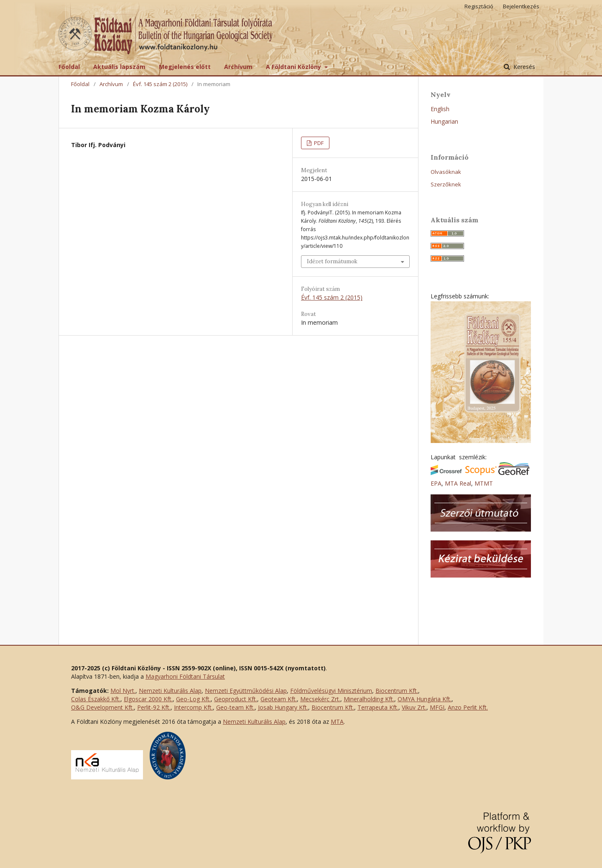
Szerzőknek (446, 184)
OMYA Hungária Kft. (425, 699)
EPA (436, 483)
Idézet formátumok (332, 261)
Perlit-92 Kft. (154, 707)
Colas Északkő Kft (95, 699)
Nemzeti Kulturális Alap (170, 691)
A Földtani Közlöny (294, 67)
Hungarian (444, 121)
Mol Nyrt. (123, 691)
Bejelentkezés (521, 6)
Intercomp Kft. (193, 707)
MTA (337, 722)
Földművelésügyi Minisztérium (331, 691)
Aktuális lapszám (119, 67)
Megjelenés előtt (185, 67)
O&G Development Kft (102, 707)
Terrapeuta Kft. (378, 707)
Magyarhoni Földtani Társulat (185, 676)
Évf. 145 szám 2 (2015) (160, 84)
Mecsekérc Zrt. (320, 699)
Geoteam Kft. (279, 699)
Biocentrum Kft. (397, 691)
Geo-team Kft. (235, 707)
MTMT (484, 483)
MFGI (437, 707)
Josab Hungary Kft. (283, 707)
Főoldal (69, 67)
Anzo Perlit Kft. (468, 707)
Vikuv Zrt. (414, 707)
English (440, 109)
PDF (318, 143)
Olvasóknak (446, 172)
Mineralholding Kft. (369, 699)
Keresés (523, 67)
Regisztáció (479, 6)
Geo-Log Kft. (193, 699)
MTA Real (458, 483)
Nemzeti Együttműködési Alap (246, 691)
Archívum (238, 67)
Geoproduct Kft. (236, 699)
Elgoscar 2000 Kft (148, 699)
